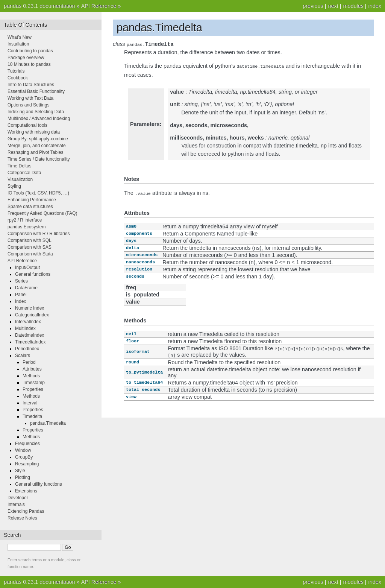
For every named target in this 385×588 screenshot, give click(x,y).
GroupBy (24, 457)
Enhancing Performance (32, 200)
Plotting (23, 477)
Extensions (26, 491)
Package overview (26, 58)
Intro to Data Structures (31, 85)
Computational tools (27, 125)
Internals (16, 504)
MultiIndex (25, 328)
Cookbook (18, 78)
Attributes (32, 369)
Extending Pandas (26, 511)
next (333, 6)
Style (20, 471)
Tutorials (16, 71)
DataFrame (26, 288)
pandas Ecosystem (27, 227)
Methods (31, 376)
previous (313, 6)
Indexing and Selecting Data (36, 112)
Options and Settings (28, 105)
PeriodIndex (27, 349)
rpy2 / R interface (25, 220)
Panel (21, 295)
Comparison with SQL (30, 240)
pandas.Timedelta (48, 423)
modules (353, 6)
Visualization (20, 179)
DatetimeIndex (30, 335)
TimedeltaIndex (30, 342)
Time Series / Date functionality (39, 159)
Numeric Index (30, 308)
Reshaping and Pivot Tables (36, 152)
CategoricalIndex (32, 315)
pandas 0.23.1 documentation (39, 6)
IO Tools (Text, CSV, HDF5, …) (38, 193)
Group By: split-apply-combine (38, 139)
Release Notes (22, 518)
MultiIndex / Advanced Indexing (39, 119)
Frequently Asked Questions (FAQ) (42, 213)
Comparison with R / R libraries (39, 234)
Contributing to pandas (30, 51)
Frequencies (27, 444)
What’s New (20, 37)
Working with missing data (34, 132)
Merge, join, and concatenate (37, 146)
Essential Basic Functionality (36, 91)
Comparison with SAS (30, 247)
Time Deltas (20, 166)
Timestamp (34, 383)
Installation (18, 44)
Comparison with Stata (30, 254)
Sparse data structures (30, 207)
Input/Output (27, 267)
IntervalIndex (28, 322)
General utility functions (39, 484)
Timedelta (32, 416)
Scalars (23, 356)
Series (21, 281)
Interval (30, 403)
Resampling (27, 464)
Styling (14, 186)
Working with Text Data (30, 98)
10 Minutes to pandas (29, 64)
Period (29, 362)
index (375, 6)
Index (20, 301)
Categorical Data (24, 173)
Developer (18, 498)
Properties (33, 389)
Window (23, 450)
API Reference (99, 6)
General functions (33, 274)
